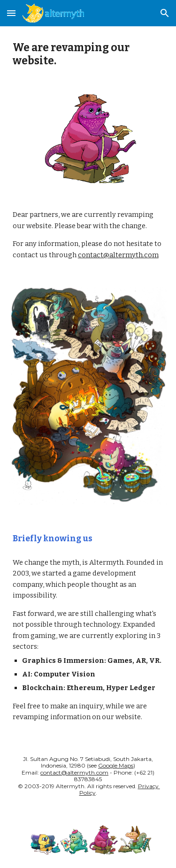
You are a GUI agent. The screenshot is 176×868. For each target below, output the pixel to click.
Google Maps (116, 765)
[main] (88, 55)
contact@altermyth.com (118, 255)
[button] (11, 13)
